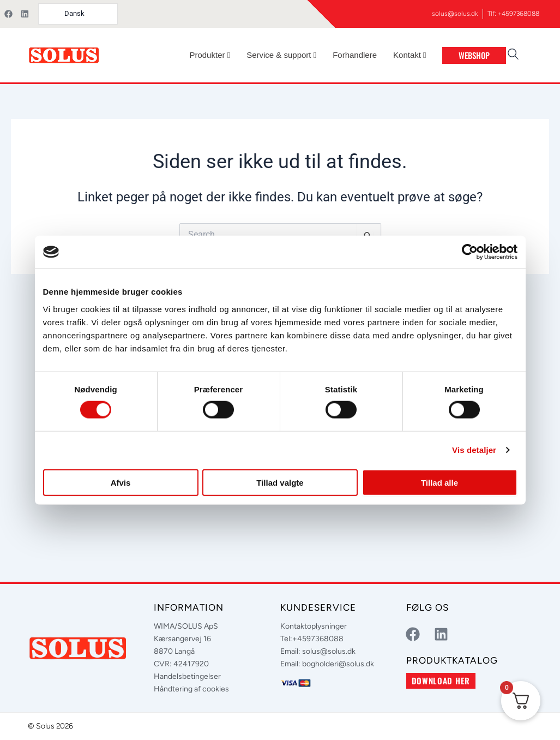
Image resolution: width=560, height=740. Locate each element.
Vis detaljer (474, 450)
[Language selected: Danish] (78, 14)
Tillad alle (439, 482)
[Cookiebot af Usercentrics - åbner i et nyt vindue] (470, 252)
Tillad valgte (280, 482)
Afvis (121, 482)
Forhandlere (355, 55)
